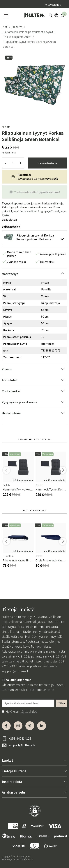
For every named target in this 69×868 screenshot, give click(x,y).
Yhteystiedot (53, 5)
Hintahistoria (9, 153)
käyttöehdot (28, 712)
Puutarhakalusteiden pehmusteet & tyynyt (28, 32)
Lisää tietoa (9, 219)
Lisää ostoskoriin (48, 163)
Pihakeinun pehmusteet (17, 37)
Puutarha (17, 27)
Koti (5, 27)
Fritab (6, 127)
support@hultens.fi (15, 671)
